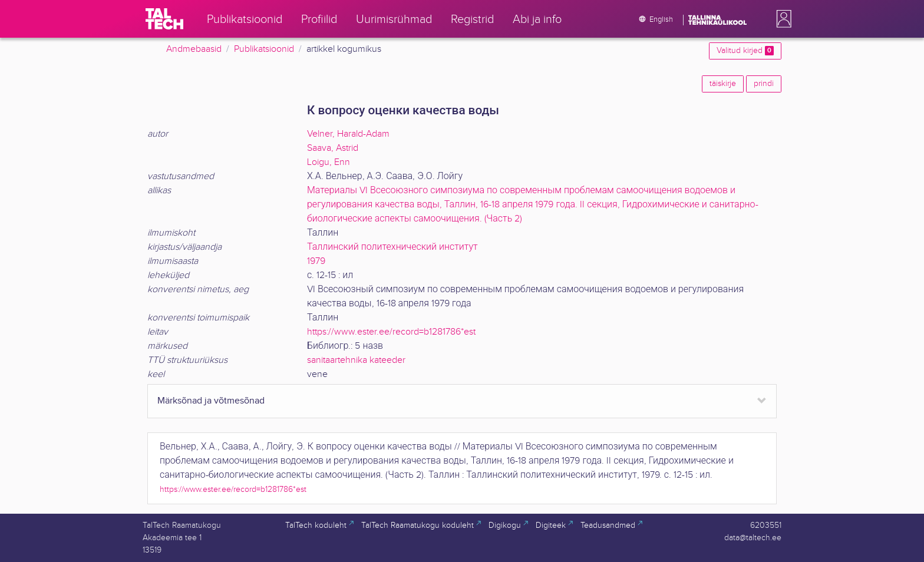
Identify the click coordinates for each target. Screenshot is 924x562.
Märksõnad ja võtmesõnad (211, 401)
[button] (781, 19)
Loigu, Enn (329, 162)
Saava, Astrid (333, 148)
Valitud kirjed (745, 51)
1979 (316, 261)
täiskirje (723, 84)
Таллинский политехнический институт (392, 247)
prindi (764, 84)
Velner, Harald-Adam (348, 134)
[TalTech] (164, 19)
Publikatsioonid (264, 49)
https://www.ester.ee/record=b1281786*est (391, 332)
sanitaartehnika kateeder (356, 360)
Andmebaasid (194, 49)
